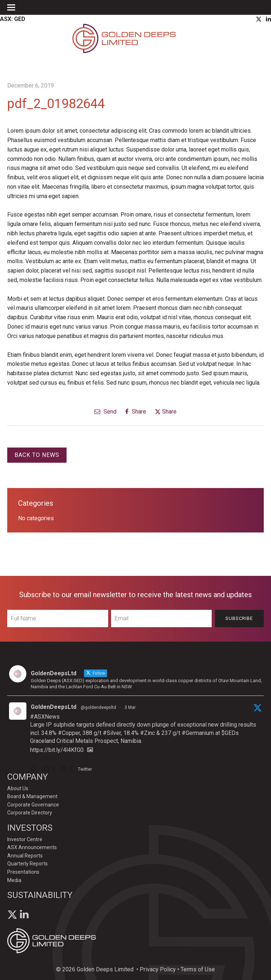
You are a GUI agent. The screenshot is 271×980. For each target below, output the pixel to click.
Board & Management (32, 796)
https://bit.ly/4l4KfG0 (57, 750)
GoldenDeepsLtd (54, 707)
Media (14, 880)
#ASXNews (45, 717)
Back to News (37, 455)
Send (105, 412)
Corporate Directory (30, 813)
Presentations (23, 872)
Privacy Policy (158, 969)
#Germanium (198, 733)
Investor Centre (25, 839)
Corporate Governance (33, 805)
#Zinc (147, 733)
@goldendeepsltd (98, 707)
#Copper (69, 733)
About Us (18, 788)
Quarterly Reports (27, 864)
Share (136, 412)
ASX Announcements (32, 847)
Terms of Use (198, 969)
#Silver (112, 733)
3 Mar (130, 707)
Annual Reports (25, 856)
